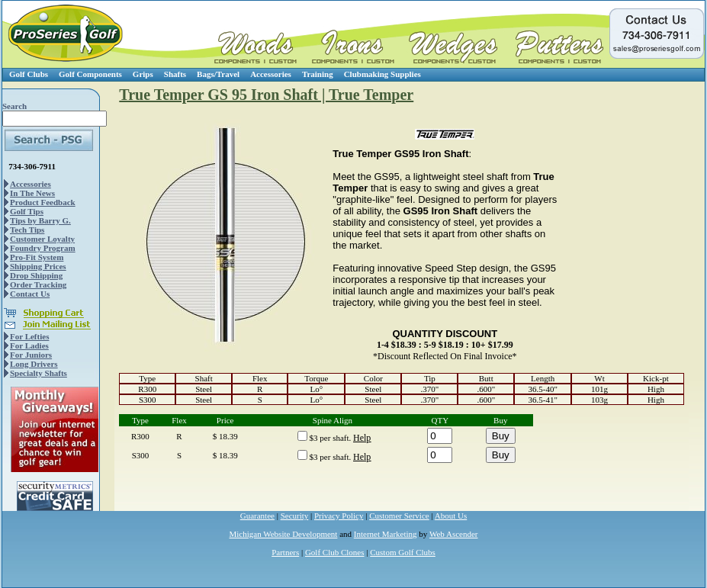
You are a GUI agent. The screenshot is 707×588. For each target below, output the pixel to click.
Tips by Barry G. (40, 220)
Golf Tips (27, 211)
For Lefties (29, 336)
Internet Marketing (386, 534)
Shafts (175, 74)
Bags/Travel (218, 74)
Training (318, 74)
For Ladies (29, 345)
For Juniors (31, 355)
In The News (32, 193)
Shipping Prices (38, 266)
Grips (143, 74)
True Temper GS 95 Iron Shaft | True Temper (266, 95)
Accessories (271, 74)
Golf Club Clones (335, 552)
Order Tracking (38, 284)
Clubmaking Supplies (382, 74)
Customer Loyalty (42, 239)
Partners (285, 552)
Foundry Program (43, 248)
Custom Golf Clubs (403, 552)
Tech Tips (27, 230)
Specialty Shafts (39, 373)
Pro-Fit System (37, 257)
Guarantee (257, 516)
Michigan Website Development (284, 534)
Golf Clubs (29, 74)
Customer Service (399, 516)
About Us (451, 516)
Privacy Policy (339, 516)
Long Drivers (34, 364)
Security (295, 516)
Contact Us (30, 294)
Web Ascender (454, 534)
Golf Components (90, 74)
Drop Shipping (36, 275)
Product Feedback (43, 202)
